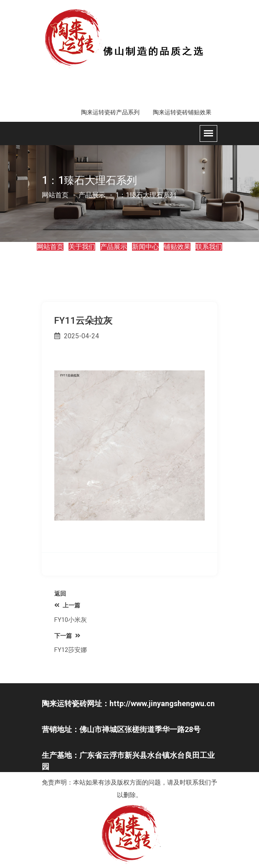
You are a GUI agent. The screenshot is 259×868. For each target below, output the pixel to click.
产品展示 (114, 247)
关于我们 (82, 247)
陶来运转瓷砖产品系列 (110, 112)
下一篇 (67, 636)
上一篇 (67, 605)
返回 (60, 594)
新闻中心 (145, 247)
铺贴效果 (177, 247)
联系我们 (209, 247)
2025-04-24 (77, 336)
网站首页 (55, 195)
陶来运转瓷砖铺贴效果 (182, 112)
